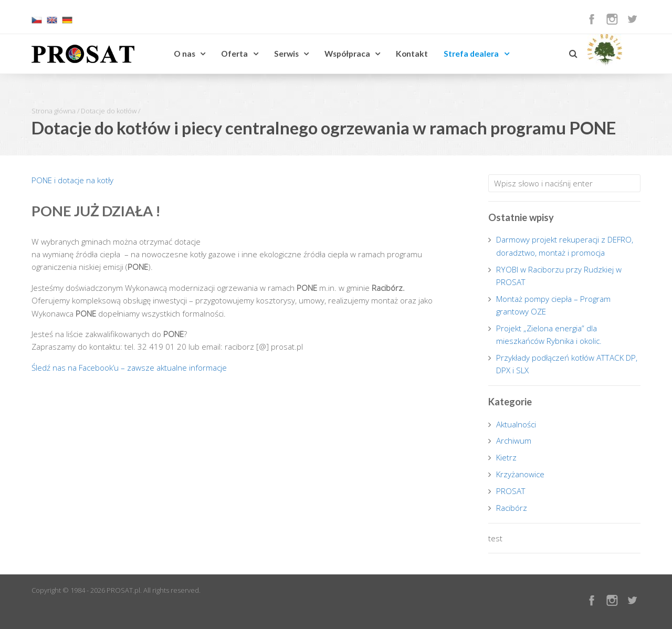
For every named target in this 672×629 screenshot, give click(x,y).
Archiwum (514, 441)
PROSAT (511, 491)
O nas (185, 54)
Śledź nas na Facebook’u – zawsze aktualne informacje (129, 368)
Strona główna (54, 111)
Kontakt (412, 54)
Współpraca (347, 54)
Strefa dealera (471, 54)
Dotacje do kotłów (109, 111)
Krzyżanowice (520, 474)
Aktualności (516, 424)
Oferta (234, 54)
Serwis (286, 54)
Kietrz (506, 457)
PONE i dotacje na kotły (72, 180)
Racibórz (512, 508)
